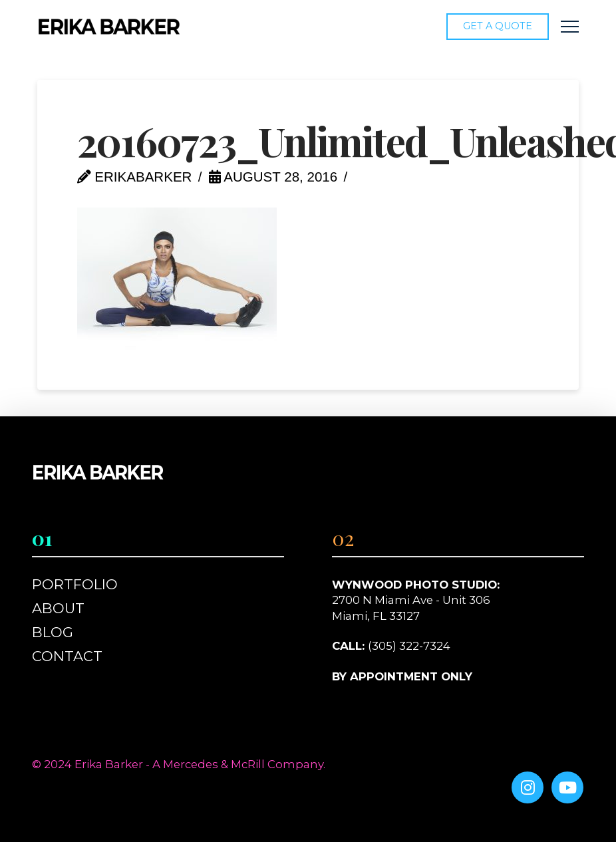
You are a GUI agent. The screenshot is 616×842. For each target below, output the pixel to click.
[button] (570, 27)
